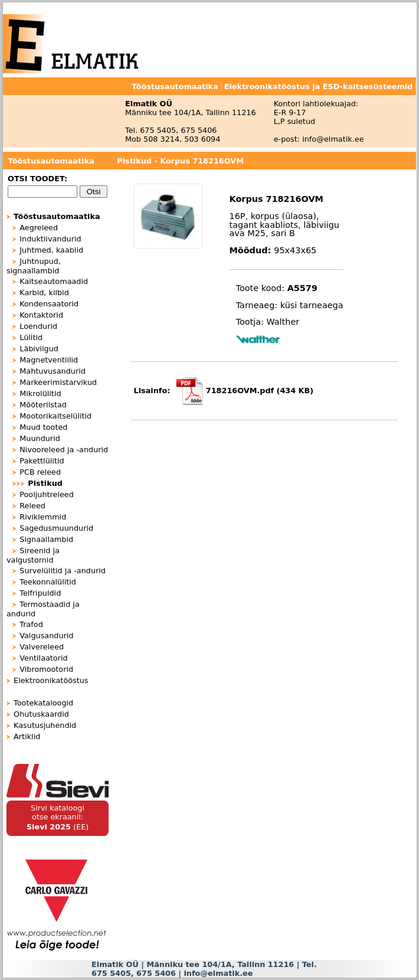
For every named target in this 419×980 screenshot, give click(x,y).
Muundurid (40, 438)
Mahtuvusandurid (53, 371)
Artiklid (27, 736)
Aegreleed (39, 228)
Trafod (31, 624)
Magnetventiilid (49, 360)
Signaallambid (46, 539)
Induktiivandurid (50, 239)
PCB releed (40, 472)
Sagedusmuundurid (56, 528)
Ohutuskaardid (41, 714)
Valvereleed (42, 647)
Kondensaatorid (49, 304)
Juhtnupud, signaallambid (34, 266)
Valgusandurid (46, 636)
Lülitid (31, 337)
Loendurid (38, 326)
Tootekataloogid (43, 703)
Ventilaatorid (43, 658)
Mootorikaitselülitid (55, 416)
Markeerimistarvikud (58, 382)
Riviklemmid (43, 517)
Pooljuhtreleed (47, 494)
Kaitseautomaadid (54, 281)
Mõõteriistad (43, 405)
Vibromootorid (46, 669)
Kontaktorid (41, 315)
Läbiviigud (39, 349)
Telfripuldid (40, 593)
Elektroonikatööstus (51, 680)
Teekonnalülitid (48, 582)
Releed (32, 506)
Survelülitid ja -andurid (63, 571)
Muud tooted (43, 427)
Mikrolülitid (40, 393)
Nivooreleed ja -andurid (64, 450)
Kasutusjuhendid (45, 725)
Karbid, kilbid (44, 293)
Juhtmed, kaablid (51, 250)
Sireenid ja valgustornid (33, 555)
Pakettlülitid (42, 461)
